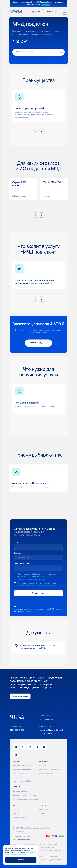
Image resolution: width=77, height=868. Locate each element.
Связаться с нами (51, 12)
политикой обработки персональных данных (38, 579)
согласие (25, 574)
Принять (21, 860)
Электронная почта (22, 564)
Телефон (18, 553)
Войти (37, 12)
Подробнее (46, 5)
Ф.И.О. (17, 543)
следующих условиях (48, 586)
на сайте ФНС (29, 612)
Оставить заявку (38, 593)
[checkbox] (15, 574)
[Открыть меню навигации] (65, 12)
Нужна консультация (21, 697)
